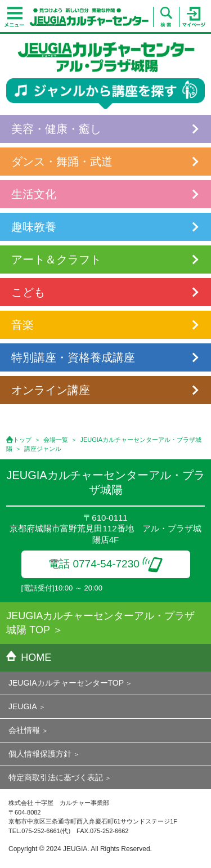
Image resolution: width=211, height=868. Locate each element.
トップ (22, 440)
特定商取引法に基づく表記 (56, 777)
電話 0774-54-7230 (105, 564)
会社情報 (24, 730)
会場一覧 (56, 440)
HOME (29, 657)
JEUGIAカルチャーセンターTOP (66, 683)
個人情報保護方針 (40, 754)
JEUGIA (23, 706)
